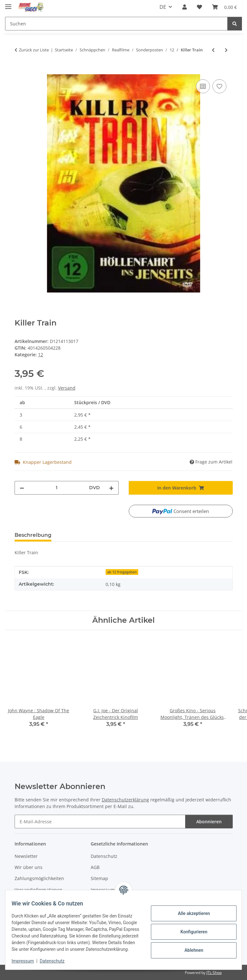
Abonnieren (209, 822)
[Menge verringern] (22, 488)
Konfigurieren (190, 928)
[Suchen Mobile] (116, 24)
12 (41, 355)
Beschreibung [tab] (33, 535)
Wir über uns (29, 867)
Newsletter (26, 856)
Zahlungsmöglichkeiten (39, 878)
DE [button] (163, 7)
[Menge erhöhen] (111, 488)
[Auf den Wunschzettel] (219, 86)
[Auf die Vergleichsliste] (203, 86)
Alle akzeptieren (190, 910)
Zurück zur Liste (34, 50)
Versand (67, 388)
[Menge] (57, 488)
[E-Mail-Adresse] (100, 822)
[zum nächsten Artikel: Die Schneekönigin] (226, 50)
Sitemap (99, 878)
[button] (185, 7)
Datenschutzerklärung (125, 800)
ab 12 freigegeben (122, 572)
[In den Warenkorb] (20, 71)
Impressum (27, 961)
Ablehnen (190, 947)
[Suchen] (235, 24)
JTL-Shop (214, 973)
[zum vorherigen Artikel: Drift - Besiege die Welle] (213, 50)
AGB (95, 867)
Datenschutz (56, 961)
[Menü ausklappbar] (8, 4)
